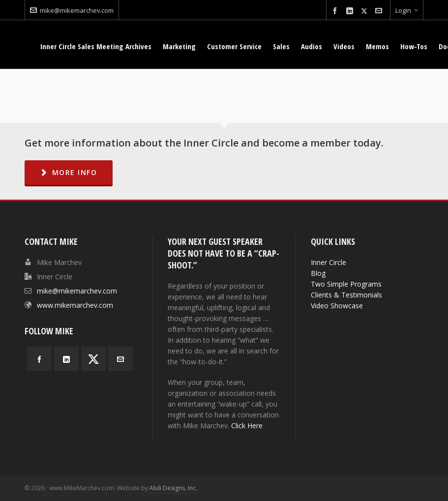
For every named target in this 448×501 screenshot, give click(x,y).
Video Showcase (337, 306)
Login (407, 10)
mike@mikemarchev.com (72, 10)
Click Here (247, 426)
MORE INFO (69, 172)
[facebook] (336, 11)
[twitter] (366, 11)
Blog (318, 273)
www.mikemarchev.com (75, 305)
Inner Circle (329, 262)
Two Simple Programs (346, 284)
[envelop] (380, 11)
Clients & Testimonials (346, 295)
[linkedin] (351, 11)
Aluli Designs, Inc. (173, 488)
